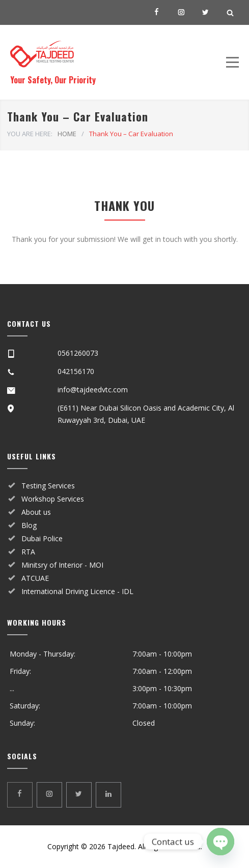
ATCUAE (35, 578)
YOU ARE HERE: (30, 134)
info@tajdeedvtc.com (93, 390)
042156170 (76, 371)
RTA (28, 552)
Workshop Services (53, 499)
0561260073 (78, 353)
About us (36, 512)
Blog (29, 525)
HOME (67, 134)
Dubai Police (42, 538)
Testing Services (48, 486)
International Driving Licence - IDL (77, 591)
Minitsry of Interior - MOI (62, 565)
